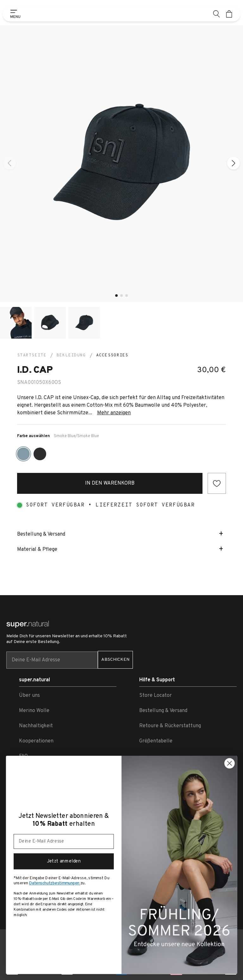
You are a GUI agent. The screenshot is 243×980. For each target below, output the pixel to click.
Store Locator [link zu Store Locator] (156, 696)
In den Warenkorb (110, 483)
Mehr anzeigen (114, 413)
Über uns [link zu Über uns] (29, 696)
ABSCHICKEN (115, 660)
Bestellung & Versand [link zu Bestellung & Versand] (163, 711)
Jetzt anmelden (64, 861)
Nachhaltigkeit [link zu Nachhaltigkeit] (36, 726)
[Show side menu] (14, 14)
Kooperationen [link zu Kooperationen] (36, 741)
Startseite (32, 355)
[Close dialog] (230, 763)
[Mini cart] (229, 14)
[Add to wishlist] (217, 483)
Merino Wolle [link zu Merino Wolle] (34, 711)
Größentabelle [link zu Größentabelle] (156, 741)
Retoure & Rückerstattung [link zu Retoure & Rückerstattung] (170, 726)
